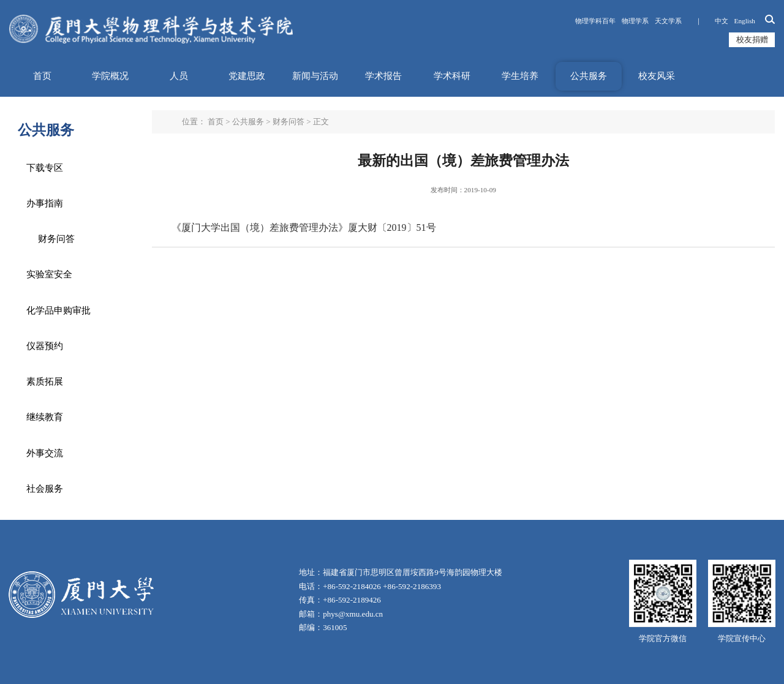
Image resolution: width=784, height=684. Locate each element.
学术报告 (383, 76)
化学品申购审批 (58, 310)
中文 (722, 21)
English (745, 21)
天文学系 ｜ (682, 21)
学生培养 (520, 76)
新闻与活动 (315, 76)
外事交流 (45, 453)
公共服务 (589, 76)
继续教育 (45, 417)
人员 (179, 76)
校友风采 (657, 76)
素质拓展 (45, 381)
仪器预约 (45, 346)
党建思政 (247, 76)
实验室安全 (49, 274)
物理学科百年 (595, 21)
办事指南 (45, 203)
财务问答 (56, 239)
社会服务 (45, 489)
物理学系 (635, 21)
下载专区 (45, 168)
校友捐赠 (752, 39)
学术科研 (452, 76)
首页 (42, 76)
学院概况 (110, 76)
